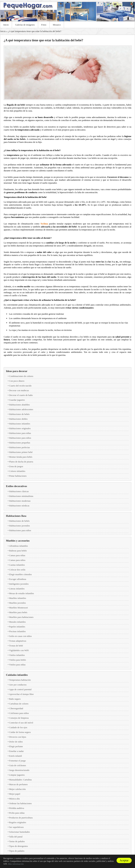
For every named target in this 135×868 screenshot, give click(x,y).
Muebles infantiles (18, 598)
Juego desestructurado (19, 770)
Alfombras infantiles (18, 546)
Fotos (44, 25)
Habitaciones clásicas (19, 491)
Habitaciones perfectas (20, 447)
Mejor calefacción (17, 789)
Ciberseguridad (16, 708)
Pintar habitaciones (18, 476)
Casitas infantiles (17, 565)
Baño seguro (15, 699)
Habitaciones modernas (20, 501)
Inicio (6, 25)
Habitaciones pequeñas (20, 443)
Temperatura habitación (20, 680)
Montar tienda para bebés (21, 457)
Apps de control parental (20, 689)
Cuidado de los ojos (18, 727)
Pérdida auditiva (17, 808)
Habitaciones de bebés (19, 414)
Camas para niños (17, 560)
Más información (16, 864)
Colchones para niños (19, 713)
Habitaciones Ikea (16, 516)
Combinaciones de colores (21, 376)
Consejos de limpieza (19, 718)
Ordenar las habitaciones (20, 803)
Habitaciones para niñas (20, 433)
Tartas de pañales (17, 841)
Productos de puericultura (21, 818)
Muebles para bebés (18, 612)
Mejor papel (15, 794)
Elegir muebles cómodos (20, 574)
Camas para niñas (17, 555)
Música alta (14, 799)
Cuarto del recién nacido (20, 386)
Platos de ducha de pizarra (21, 462)
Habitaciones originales (20, 428)
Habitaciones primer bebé (21, 452)
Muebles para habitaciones (21, 617)
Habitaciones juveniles (20, 526)
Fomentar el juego (17, 761)
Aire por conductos (18, 685)
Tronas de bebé (16, 646)
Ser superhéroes (16, 827)
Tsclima (45, 224)
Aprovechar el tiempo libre (21, 694)
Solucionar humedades (20, 832)
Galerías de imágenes (25, 25)
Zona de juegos (16, 466)
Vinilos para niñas (17, 665)
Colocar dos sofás (17, 570)
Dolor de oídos (16, 742)
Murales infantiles (17, 622)
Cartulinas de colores (19, 704)
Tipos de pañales (17, 851)
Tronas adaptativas (18, 641)
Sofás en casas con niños (20, 636)
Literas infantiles (17, 589)
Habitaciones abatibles (19, 405)
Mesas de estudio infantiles (22, 593)
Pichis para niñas (17, 813)
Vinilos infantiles (17, 655)
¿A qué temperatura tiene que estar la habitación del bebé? (35, 31)
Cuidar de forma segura (20, 732)
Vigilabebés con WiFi (19, 650)
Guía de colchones (18, 765)
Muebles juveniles (17, 603)
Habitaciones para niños (20, 438)
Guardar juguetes (17, 400)
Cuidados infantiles (17, 675)
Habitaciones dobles (18, 419)
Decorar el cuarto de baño (21, 395)
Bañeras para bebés (18, 551)
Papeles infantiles (17, 627)
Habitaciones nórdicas (19, 506)
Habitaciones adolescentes (21, 409)
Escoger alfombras (18, 579)
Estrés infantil (16, 756)
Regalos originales (18, 822)
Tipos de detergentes (19, 846)
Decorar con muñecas (19, 390)
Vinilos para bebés (18, 660)
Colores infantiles (17, 471)
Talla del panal (16, 837)
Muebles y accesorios (18, 541)
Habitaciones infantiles (20, 424)
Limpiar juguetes (17, 775)
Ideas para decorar (17, 371)
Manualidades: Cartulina (20, 780)
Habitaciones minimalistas (21, 496)
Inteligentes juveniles (19, 584)
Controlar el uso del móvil (21, 723)
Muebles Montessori (19, 608)
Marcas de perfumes (18, 784)
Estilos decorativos (17, 486)
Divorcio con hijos (18, 737)
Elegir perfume (16, 746)
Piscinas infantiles (17, 631)
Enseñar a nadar (16, 751)
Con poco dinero (17, 381)
